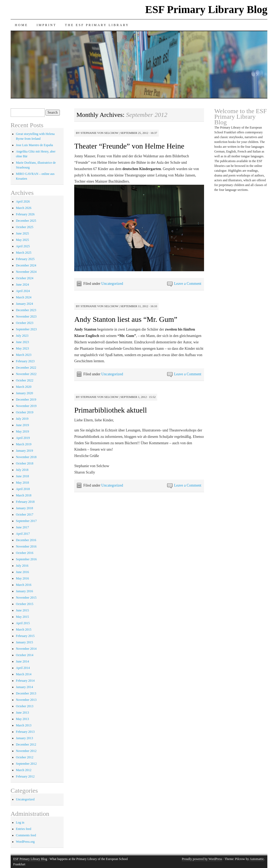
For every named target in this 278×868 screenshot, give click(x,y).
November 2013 (26, 700)
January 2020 (24, 393)
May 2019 (22, 431)
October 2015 (25, 604)
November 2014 (26, 649)
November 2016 (26, 546)
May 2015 (22, 617)
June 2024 (22, 285)
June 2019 (22, 425)
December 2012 (26, 744)
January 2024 (24, 304)
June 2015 (22, 610)
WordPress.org (25, 842)
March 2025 (24, 253)
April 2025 (23, 246)
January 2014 (24, 687)
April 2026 (23, 201)
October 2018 (25, 463)
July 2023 (22, 336)
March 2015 (24, 630)
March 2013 (24, 725)
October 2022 (25, 380)
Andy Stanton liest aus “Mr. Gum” (126, 319)
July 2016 (22, 566)
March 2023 (24, 355)
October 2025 (25, 227)
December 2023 (26, 310)
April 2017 (23, 534)
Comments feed (26, 835)
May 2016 (22, 578)
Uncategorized (112, 284)
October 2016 (25, 553)
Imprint (46, 25)
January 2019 (24, 451)
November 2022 (26, 374)
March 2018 (24, 495)
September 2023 (26, 329)
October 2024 (25, 278)
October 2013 (25, 706)
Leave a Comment (188, 284)
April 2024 (23, 291)
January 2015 (24, 642)
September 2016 (26, 559)
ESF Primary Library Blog (206, 9)
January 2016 (24, 591)
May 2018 (22, 483)
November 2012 (26, 751)
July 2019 (22, 419)
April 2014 (23, 668)
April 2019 (23, 438)
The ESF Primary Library (97, 25)
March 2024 (24, 297)
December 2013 (26, 693)
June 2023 (22, 342)
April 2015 (23, 623)
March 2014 (24, 674)
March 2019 (24, 444)
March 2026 (24, 208)
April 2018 (23, 489)
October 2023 (25, 323)
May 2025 (22, 240)
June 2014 (22, 661)
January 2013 (24, 738)
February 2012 (25, 776)
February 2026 (25, 214)
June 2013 (22, 713)
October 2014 (25, 655)
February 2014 (25, 681)
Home (22, 25)
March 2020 (24, 387)
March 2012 (24, 770)
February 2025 (25, 259)
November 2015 (26, 598)
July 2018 (22, 470)
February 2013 (25, 732)
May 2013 (22, 719)
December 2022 (26, 368)
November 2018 (26, 457)
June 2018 (22, 476)
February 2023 (25, 361)
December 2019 (26, 400)
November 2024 (26, 272)
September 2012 (26, 764)
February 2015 (25, 636)
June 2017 (22, 527)
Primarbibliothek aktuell (111, 410)
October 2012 (25, 757)
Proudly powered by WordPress (202, 859)
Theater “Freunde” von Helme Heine (129, 146)
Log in (20, 822)
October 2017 (25, 515)
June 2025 (22, 233)
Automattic (257, 859)
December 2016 (26, 540)
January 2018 (24, 508)
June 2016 (22, 572)
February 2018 (25, 502)
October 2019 (25, 412)
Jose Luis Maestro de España (34, 145)
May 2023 (22, 348)
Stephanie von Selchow (99, 133)
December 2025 (26, 221)
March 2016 (24, 585)
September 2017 (26, 521)
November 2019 (26, 406)
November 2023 (26, 316)
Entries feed (24, 829)
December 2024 (26, 265)
